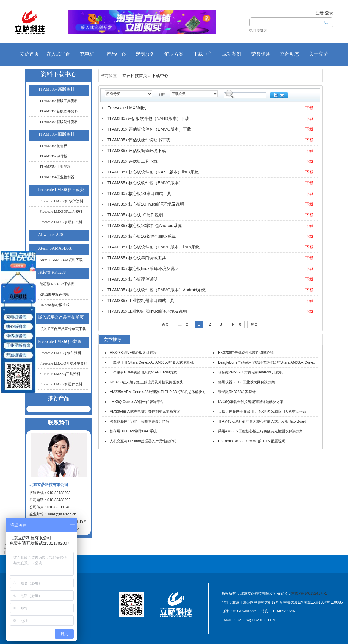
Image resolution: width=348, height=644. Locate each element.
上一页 (184, 324)
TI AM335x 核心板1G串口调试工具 (139, 193)
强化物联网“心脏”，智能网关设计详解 (139, 421)
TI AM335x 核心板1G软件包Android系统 (145, 226)
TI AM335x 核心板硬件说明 (133, 279)
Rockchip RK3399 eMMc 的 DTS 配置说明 (252, 441)
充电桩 (87, 54)
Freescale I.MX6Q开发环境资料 (64, 363)
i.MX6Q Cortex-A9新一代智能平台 (137, 402)
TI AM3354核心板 (53, 146)
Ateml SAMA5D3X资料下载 (61, 260)
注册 (319, 13)
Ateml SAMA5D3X (55, 248)
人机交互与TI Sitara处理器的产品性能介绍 (143, 441)
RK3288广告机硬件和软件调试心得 (246, 353)
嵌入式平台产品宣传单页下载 (63, 329)
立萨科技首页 (135, 76)
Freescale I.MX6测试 (127, 108)
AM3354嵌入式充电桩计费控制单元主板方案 (145, 412)
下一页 (236, 324)
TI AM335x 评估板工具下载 (133, 161)
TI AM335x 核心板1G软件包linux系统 (142, 236)
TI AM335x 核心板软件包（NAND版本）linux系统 (153, 172)
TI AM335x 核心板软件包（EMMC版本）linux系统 (153, 247)
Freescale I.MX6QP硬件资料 (61, 222)
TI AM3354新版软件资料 (59, 111)
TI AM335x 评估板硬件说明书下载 (139, 140)
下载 (309, 108)
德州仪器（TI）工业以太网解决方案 (246, 382)
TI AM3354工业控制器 (57, 177)
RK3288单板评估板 (55, 294)
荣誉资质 (261, 54)
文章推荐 (112, 339)
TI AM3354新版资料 (56, 89)
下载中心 (203, 54)
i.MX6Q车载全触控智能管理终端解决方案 (251, 402)
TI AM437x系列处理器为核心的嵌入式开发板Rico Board (262, 421)
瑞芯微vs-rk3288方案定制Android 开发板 (250, 372)
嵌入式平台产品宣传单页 (61, 317)
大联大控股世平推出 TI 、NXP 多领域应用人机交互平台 (262, 412)
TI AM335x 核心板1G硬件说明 (135, 215)
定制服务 (145, 54)
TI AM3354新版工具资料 (59, 101)
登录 (329, 13)
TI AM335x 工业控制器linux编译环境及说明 (147, 311)
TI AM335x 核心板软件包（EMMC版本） (145, 183)
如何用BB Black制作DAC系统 (133, 431)
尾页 (254, 324)
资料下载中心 (59, 74)
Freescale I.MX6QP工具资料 (61, 212)
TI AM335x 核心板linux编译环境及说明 (143, 268)
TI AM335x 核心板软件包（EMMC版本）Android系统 (156, 290)
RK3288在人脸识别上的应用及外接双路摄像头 (146, 382)
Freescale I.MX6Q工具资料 (60, 374)
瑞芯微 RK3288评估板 (57, 284)
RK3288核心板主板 (55, 305)
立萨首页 (29, 54)
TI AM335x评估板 (53, 156)
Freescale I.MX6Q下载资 (60, 341)
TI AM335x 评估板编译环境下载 (137, 151)
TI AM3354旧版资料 (56, 134)
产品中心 (116, 54)
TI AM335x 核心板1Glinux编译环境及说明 (146, 204)
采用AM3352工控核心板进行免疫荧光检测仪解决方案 (260, 431)
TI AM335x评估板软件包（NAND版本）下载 (148, 118)
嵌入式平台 (58, 54)
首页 (165, 324)
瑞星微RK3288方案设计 (237, 392)
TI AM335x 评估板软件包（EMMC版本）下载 (149, 129)
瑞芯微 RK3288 (52, 272)
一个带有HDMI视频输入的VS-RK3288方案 (143, 372)
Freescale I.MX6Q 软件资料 (60, 353)
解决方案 (174, 54)
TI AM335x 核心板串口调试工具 (137, 258)
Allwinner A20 (51, 235)
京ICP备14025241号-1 (309, 593)
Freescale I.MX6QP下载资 (61, 190)
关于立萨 (319, 54)
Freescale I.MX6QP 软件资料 (61, 201)
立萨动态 (290, 54)
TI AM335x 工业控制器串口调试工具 (141, 301)
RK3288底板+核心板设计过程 (133, 353)
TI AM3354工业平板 (55, 167)
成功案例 (232, 54)
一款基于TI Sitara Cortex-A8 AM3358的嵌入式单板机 (152, 362)
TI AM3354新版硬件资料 (59, 122)
